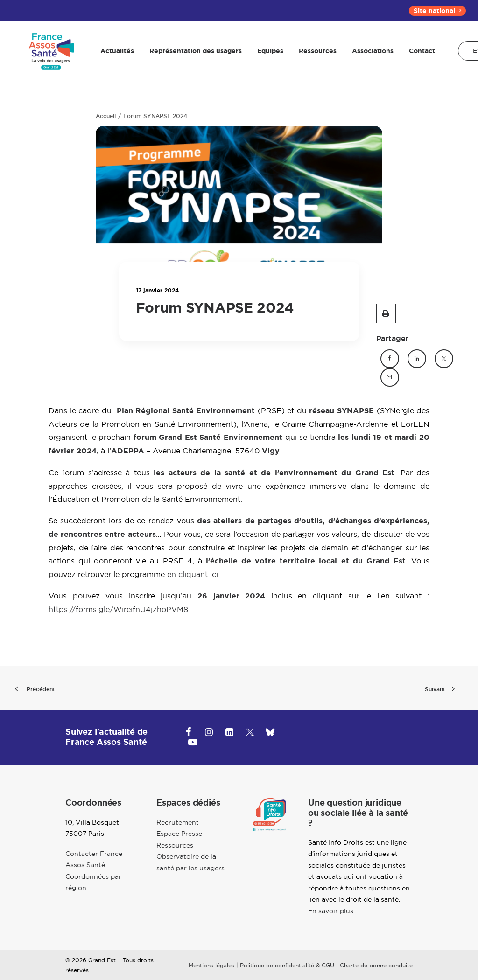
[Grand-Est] (50, 54)
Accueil (106, 116)
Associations (370, 54)
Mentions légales (211, 965)
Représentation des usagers (193, 54)
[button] (386, 313)
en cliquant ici (193, 574)
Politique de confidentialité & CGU (287, 965)
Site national (437, 11)
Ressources (315, 54)
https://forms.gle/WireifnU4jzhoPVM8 (118, 609)
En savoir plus (331, 911)
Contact (419, 54)
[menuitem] (437, 11)
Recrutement (178, 822)
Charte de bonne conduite (376, 965)
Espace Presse (179, 834)
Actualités (114, 54)
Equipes (267, 54)
